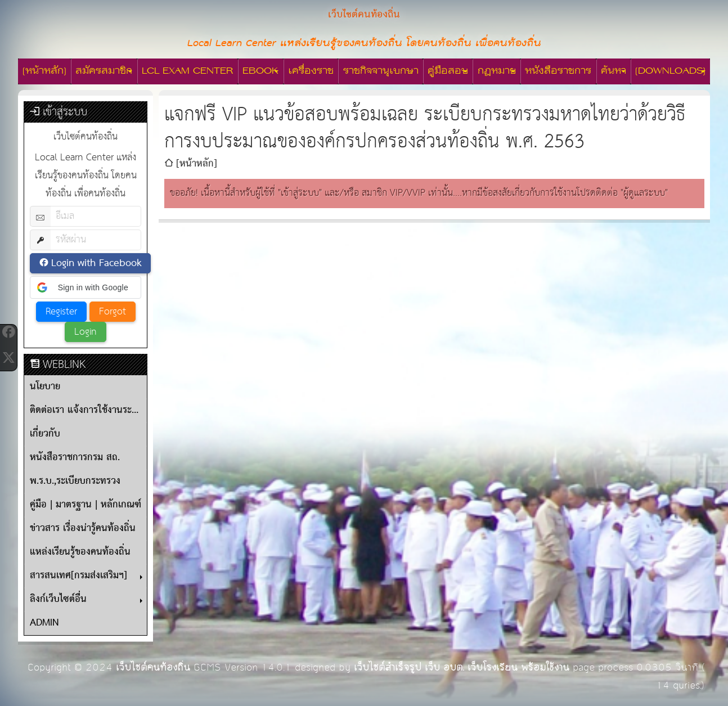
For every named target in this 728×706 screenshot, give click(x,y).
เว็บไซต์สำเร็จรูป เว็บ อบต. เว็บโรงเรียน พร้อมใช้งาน (462, 667)
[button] (86, 287)
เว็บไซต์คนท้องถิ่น (153, 667)
